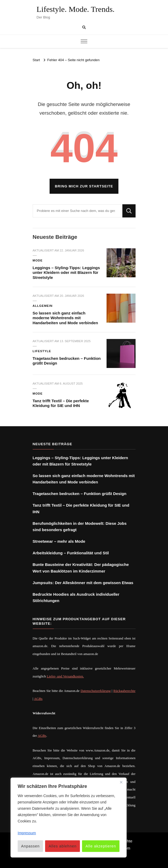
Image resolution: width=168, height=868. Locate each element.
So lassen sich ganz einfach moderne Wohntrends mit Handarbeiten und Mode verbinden (65, 318)
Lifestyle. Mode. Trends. (76, 9)
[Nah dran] (121, 782)
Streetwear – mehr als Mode (59, 541)
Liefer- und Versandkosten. (65, 676)
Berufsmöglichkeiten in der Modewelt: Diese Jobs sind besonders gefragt (80, 527)
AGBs (38, 699)
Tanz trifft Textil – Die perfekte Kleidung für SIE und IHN (61, 403)
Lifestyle (42, 351)
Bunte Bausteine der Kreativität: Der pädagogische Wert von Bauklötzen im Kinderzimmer (81, 568)
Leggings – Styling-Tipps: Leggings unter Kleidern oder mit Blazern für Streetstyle (66, 273)
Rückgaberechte (124, 691)
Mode (38, 260)
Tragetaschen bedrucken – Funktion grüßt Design (80, 494)
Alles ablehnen (63, 846)
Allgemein (43, 306)
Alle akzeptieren (101, 846)
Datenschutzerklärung (95, 691)
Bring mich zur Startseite (84, 186)
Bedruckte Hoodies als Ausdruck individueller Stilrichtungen (76, 597)
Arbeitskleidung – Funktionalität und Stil (71, 553)
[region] (69, 818)
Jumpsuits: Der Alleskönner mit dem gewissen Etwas (83, 583)
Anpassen (30, 846)
